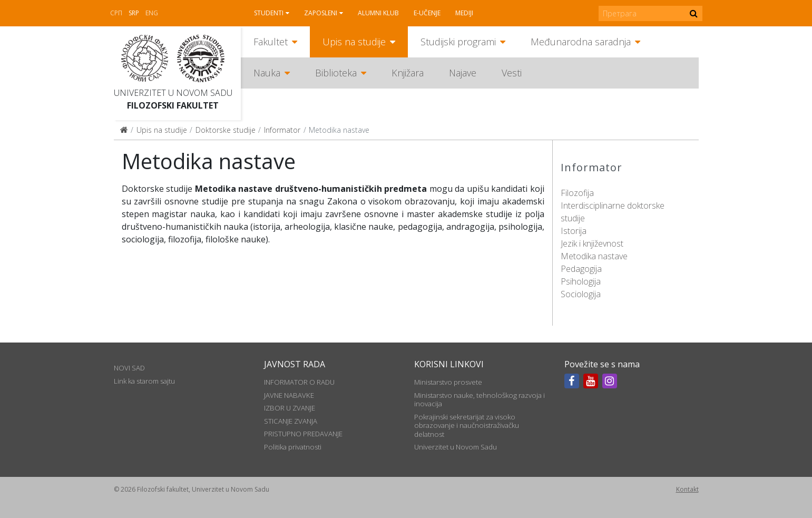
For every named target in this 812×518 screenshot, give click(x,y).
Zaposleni (321, 13)
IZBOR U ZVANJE (290, 408)
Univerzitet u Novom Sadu (173, 93)
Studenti (269, 13)
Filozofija (577, 193)
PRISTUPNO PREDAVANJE (303, 434)
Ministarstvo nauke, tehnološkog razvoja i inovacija (480, 399)
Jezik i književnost (592, 243)
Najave (463, 73)
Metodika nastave (594, 256)
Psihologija (581, 281)
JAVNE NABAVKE (289, 395)
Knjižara (408, 73)
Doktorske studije (226, 130)
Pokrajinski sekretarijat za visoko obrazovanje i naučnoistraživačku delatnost (467, 426)
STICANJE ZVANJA (291, 421)
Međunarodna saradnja (581, 42)
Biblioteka (336, 73)
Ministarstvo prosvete (448, 382)
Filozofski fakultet (173, 105)
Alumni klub (378, 13)
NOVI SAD (129, 368)
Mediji (464, 13)
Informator (282, 130)
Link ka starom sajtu (144, 381)
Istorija (574, 231)
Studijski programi (458, 42)
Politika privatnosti (293, 447)
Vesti (512, 73)
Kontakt (687, 489)
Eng (152, 13)
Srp (134, 13)
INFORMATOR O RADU (299, 382)
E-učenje (427, 13)
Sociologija (581, 294)
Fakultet (271, 42)
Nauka (267, 73)
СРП (116, 13)
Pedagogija (581, 269)
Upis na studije (354, 42)
